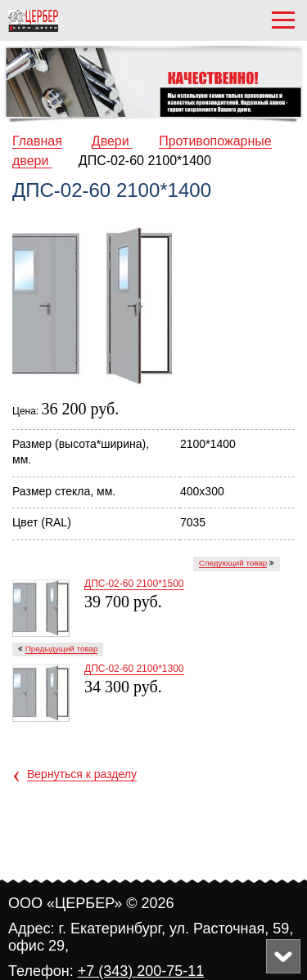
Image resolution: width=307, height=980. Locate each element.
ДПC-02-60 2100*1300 (134, 669)
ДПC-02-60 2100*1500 (134, 584)
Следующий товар (233, 563)
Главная (37, 141)
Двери (112, 141)
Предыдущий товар (62, 649)
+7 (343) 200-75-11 (141, 971)
